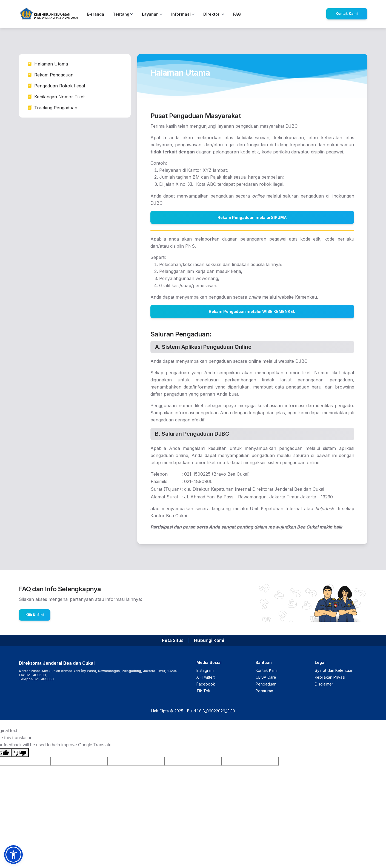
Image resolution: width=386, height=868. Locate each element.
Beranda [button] (95, 14)
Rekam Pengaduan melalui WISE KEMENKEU (252, 311)
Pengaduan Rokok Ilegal (56, 86)
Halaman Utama (48, 64)
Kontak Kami (347, 14)
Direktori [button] (214, 14)
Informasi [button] (183, 14)
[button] (13, 855)
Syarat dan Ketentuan (334, 670)
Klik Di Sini (35, 615)
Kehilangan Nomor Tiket (56, 97)
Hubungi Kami (209, 640)
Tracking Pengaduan (53, 108)
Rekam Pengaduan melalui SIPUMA (252, 217)
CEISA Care (266, 677)
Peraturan (264, 691)
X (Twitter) (206, 677)
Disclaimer (324, 684)
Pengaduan (266, 684)
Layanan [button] (152, 14)
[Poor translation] (20, 753)
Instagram (205, 670)
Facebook (206, 684)
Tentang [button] (123, 14)
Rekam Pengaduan (51, 75)
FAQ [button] (237, 14)
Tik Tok (203, 691)
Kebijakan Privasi (330, 677)
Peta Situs (173, 640)
